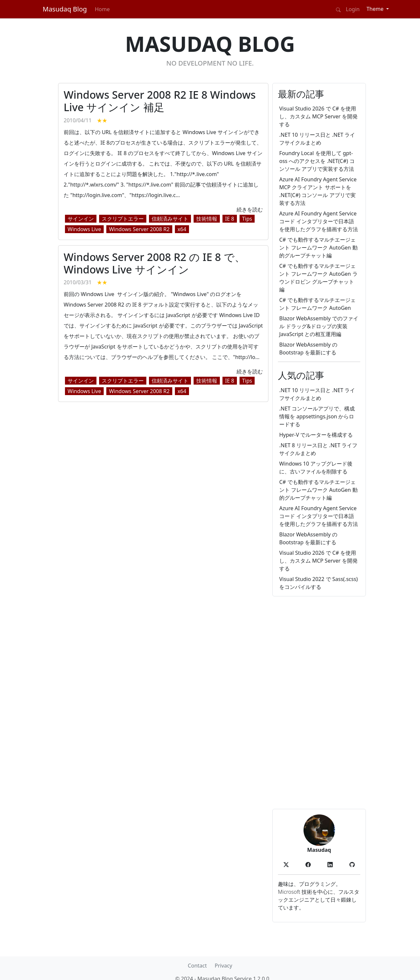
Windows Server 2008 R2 (139, 229)
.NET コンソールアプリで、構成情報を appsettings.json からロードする (317, 416)
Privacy (223, 966)
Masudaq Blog (65, 9)
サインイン (81, 219)
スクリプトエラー (123, 219)
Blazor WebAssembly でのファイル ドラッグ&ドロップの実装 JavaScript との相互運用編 (319, 326)
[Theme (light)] (378, 9)
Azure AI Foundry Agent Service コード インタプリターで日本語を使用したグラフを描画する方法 (319, 221)
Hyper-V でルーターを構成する (316, 435)
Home (102, 9)
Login (353, 9)
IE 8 (230, 219)
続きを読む (250, 210)
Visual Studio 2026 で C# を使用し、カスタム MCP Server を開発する (318, 116)
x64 (182, 229)
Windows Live (84, 229)
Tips (247, 219)
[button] (286, 864)
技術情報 (207, 219)
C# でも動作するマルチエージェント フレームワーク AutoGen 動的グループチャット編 (318, 248)
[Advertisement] (319, 703)
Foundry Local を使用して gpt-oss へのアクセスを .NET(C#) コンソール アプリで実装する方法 (317, 161)
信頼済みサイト (170, 219)
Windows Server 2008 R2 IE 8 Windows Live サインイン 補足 (160, 101)
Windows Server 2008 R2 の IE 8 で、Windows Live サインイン (154, 263)
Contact (197, 966)
